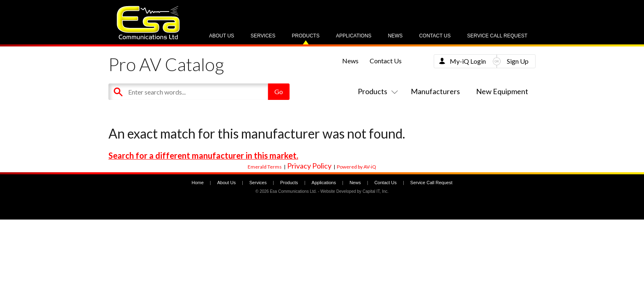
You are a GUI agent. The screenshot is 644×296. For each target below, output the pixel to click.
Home (197, 183)
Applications (354, 36)
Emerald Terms (265, 167)
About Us (222, 36)
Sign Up (518, 61)
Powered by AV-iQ (356, 167)
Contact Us (435, 36)
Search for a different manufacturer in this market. (203, 155)
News (395, 36)
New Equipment (502, 91)
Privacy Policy (309, 166)
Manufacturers (435, 91)
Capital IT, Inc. (376, 191)
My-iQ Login (468, 61)
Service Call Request (497, 36)
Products (306, 36)
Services (263, 36)
